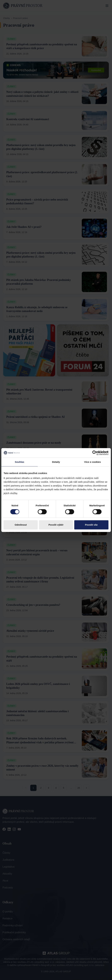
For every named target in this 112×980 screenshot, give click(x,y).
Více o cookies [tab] (92, 462)
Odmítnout (21, 525)
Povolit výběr (56, 525)
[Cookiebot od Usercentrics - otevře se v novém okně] (95, 453)
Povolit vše (91, 525)
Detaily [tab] (56, 462)
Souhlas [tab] (19, 462)
